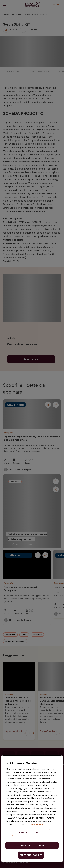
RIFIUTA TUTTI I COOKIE (31, 833)
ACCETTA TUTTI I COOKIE (33, 845)
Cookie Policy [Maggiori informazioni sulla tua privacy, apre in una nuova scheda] (37, 824)
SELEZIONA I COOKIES (31, 855)
